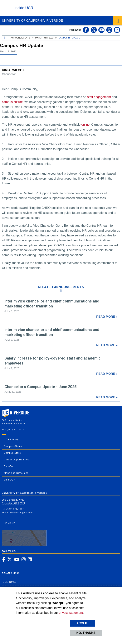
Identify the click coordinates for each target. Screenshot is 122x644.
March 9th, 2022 (44, 38)
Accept (83, 623)
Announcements (20, 38)
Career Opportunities (16, 460)
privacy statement (71, 613)
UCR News (9, 582)
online (86, 125)
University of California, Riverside (32, 21)
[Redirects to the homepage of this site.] (5, 38)
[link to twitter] (94, 30)
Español (9, 466)
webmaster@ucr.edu (21, 512)
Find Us (24, 534)
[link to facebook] (86, 30)
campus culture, (13, 102)
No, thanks (86, 633)
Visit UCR (10, 480)
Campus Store (12, 453)
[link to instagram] (109, 30)
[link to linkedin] (117, 30)
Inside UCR (24, 8)
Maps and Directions (16, 473)
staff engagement (99, 97)
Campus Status (13, 446)
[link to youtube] (101, 30)
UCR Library (11, 440)
